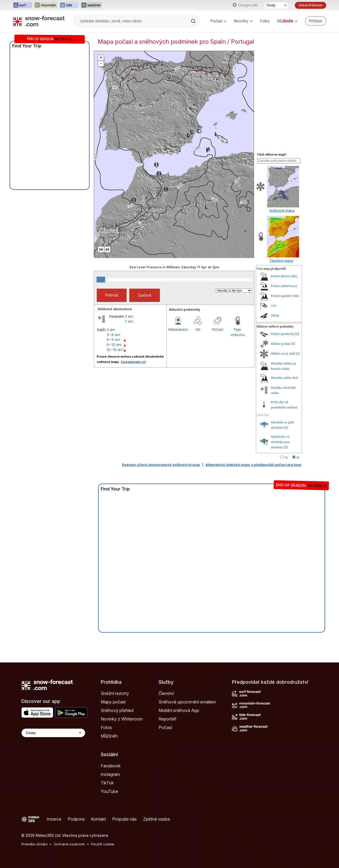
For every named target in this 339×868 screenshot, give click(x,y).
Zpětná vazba (156, 819)
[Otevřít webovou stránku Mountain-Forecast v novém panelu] (46, 5)
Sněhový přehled (117, 710)
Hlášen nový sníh (283, 353)
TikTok (107, 783)
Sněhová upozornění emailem (187, 702)
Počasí (219, 21)
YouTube (109, 791)
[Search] (194, 21)
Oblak (275, 315)
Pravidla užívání (34, 844)
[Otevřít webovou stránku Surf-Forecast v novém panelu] (22, 5)
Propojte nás (124, 819)
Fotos (106, 727)
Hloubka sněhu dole (285, 378)
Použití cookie (103, 844)
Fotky (265, 21)
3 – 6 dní (113, 335)
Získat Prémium (310, 5)
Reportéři (167, 719)
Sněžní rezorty (115, 693)
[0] (297, 334)
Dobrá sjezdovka (282, 334)
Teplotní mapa (281, 260)
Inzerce (54, 819)
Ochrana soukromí (69, 844)
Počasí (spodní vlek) (285, 296)
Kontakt (98, 819)
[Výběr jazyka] (276, 5)
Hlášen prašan (281, 344)
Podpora (76, 819)
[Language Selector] (53, 733)
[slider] (101, 280)
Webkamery (178, 329)
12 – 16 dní (115, 350)
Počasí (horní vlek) (284, 276)
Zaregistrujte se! (133, 362)
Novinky (243, 21)
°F (298, 458)
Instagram (110, 774)
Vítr (198, 329)
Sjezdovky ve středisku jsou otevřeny (280, 442)
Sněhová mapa (282, 210)
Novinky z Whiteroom (122, 719)
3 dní (129, 316)
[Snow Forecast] (39, 21)
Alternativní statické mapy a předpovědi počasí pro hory (253, 465)
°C (286, 458)
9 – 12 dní (114, 345)
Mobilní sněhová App (179, 710)
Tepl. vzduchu (237, 332)
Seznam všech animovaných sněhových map (161, 465)
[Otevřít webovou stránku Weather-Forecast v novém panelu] (91, 5)
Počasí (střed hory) (284, 286)
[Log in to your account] (316, 21)
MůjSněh (109, 736)
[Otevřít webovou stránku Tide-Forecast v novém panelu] (69, 5)
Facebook (111, 766)
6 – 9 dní (113, 339)
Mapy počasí (113, 702)
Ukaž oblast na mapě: (272, 154)
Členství (166, 693)
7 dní (129, 321)
